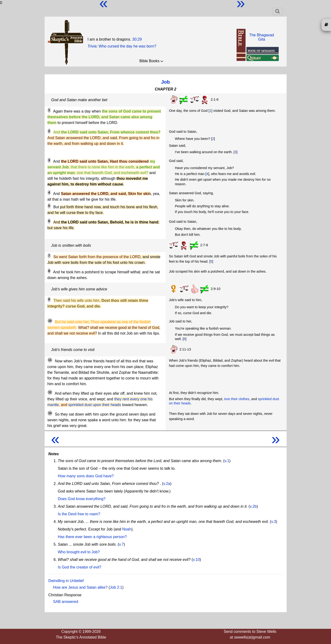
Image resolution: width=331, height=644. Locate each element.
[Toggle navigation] (277, 11)
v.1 (227, 461)
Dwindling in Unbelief (66, 581)
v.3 (274, 522)
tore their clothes (237, 399)
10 (50, 321)
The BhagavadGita (261, 37)
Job (165, 82)
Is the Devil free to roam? (79, 514)
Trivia (92, 46)
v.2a (167, 484)
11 (50, 360)
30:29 (137, 39)
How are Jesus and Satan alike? (80, 587)
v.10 (196, 560)
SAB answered (66, 602)
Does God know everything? (82, 499)
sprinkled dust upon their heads (95, 405)
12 (50, 392)
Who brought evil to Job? (79, 552)
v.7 (121, 544)
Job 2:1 (116, 587)
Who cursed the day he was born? (128, 46)
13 (50, 413)
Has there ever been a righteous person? (92, 537)
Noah (127, 529)
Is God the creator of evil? (80, 567)
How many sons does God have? (86, 476)
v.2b (253, 506)
